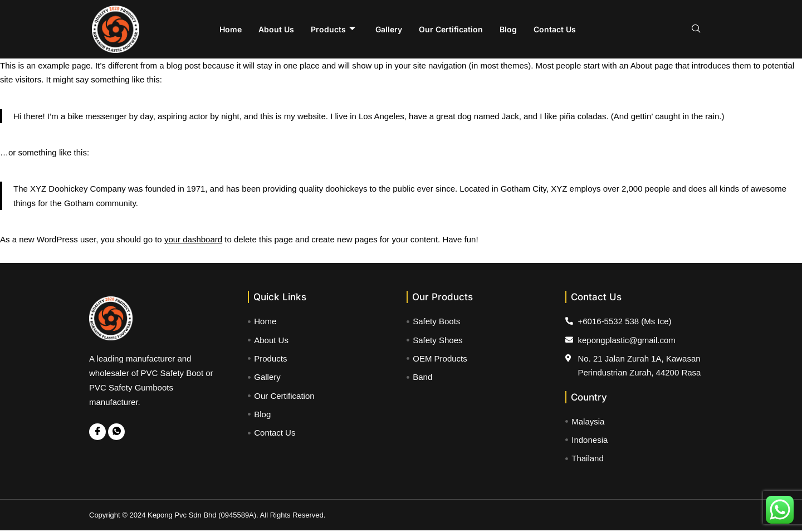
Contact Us (555, 29)
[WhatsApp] (116, 432)
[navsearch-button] (696, 30)
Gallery (389, 29)
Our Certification (451, 29)
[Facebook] (97, 432)
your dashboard (193, 240)
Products (333, 30)
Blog (508, 29)
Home (231, 29)
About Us (276, 29)
